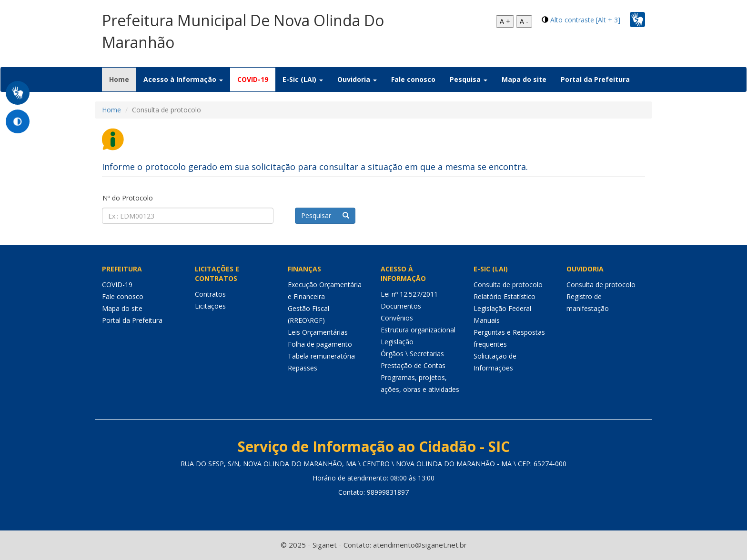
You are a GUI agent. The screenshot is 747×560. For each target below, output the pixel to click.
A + (505, 21)
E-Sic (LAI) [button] (303, 79)
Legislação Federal (502, 308)
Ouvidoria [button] (357, 79)
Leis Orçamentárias (318, 332)
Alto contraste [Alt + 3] (585, 20)
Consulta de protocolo (508, 285)
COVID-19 (253, 79)
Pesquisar (325, 215)
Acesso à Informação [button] (183, 79)
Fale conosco (413, 79)
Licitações (210, 306)
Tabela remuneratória (321, 356)
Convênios (397, 318)
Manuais (487, 320)
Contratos (210, 294)
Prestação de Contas (413, 365)
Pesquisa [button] (469, 79)
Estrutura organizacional (418, 330)
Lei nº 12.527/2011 (409, 294)
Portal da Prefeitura (595, 79)
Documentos (401, 306)
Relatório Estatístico (505, 296)
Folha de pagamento (320, 344)
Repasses (303, 368)
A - (524, 21)
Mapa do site (524, 79)
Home (123, 79)
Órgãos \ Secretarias (412, 354)
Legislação (397, 342)
